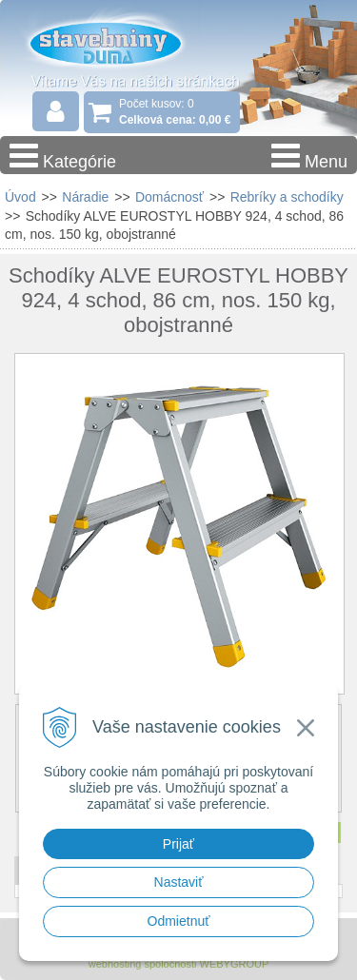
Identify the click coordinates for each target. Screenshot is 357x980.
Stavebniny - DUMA (123, 42)
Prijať (178, 844)
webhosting (115, 964)
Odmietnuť (179, 921)
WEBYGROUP (235, 964)
